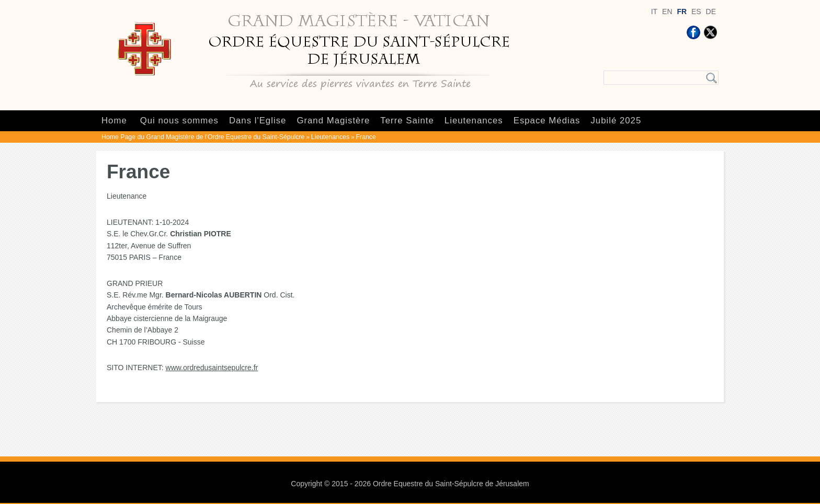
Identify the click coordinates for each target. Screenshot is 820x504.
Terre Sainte (407, 121)
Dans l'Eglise (258, 121)
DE (711, 12)
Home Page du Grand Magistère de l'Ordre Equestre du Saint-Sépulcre (203, 137)
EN (667, 12)
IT (654, 12)
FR (682, 12)
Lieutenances (474, 121)
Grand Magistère (333, 121)
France (366, 137)
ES (696, 12)
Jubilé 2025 (616, 121)
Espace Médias (547, 121)
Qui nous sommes (179, 121)
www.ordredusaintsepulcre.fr (212, 368)
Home (114, 121)
